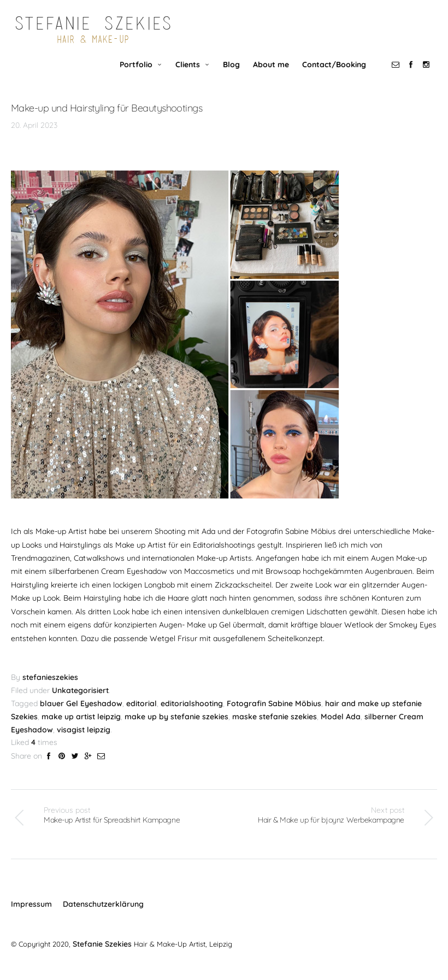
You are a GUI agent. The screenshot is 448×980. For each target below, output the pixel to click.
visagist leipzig (84, 740)
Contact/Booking (337, 74)
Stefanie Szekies (101, 953)
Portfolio (139, 74)
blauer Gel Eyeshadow (81, 714)
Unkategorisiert (80, 701)
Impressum (31, 914)
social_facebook (414, 74)
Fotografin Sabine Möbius (274, 714)
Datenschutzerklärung (103, 914)
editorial (142, 714)
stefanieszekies (50, 688)
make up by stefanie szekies (176, 727)
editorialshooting (192, 714)
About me (274, 74)
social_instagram (429, 74)
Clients (191, 74)
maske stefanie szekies (275, 727)
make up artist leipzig (81, 727)
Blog (235, 74)
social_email (399, 74)
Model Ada (341, 727)
